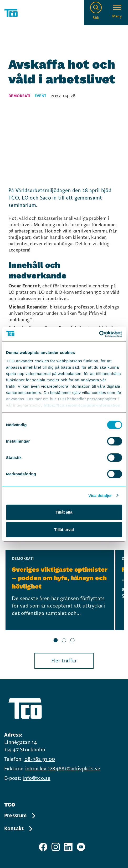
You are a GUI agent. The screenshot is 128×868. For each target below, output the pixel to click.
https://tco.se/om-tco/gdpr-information (82, 405)
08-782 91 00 (40, 759)
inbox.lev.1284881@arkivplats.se (63, 769)
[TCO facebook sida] (43, 847)
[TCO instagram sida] (56, 847)
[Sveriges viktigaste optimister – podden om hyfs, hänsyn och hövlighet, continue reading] (60, 590)
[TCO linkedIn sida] (68, 847)
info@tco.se (36, 778)
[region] (64, 597)
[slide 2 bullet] (64, 641)
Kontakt (19, 829)
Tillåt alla (64, 512)
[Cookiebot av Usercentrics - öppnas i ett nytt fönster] (99, 334)
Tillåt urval (64, 530)
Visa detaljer (100, 495)
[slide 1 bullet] (56, 641)
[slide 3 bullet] (73, 641)
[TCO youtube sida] (81, 847)
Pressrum (20, 816)
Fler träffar (64, 661)
